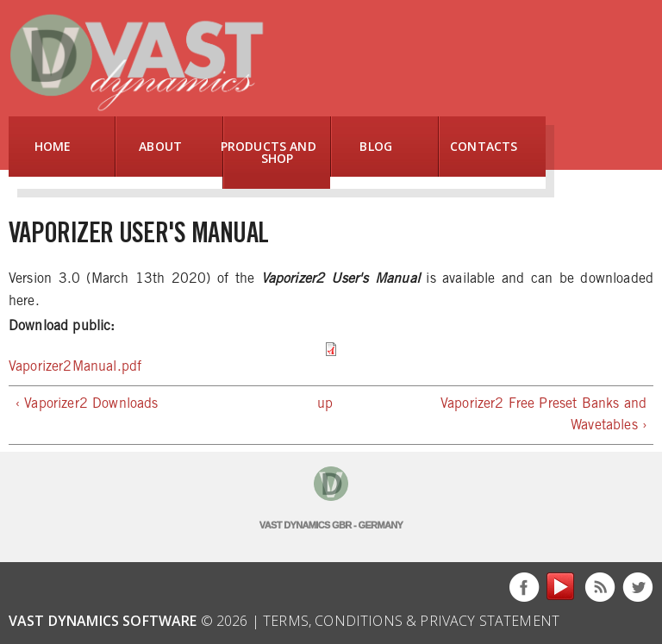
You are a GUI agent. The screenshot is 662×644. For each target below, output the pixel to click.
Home (53, 146)
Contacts (484, 146)
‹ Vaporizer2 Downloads (87, 404)
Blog (376, 146)
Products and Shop (270, 152)
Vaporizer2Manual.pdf (75, 367)
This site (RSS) (600, 587)
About (160, 146)
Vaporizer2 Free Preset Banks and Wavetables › (543, 415)
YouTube (562, 587)
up (325, 404)
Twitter (638, 587)
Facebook (524, 587)
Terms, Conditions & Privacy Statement (411, 621)
